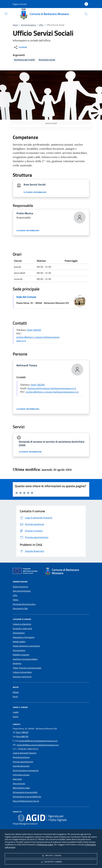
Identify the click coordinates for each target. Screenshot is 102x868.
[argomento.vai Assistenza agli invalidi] (24, 60)
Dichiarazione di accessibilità (25, 792)
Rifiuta (51, 856)
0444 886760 (22, 736)
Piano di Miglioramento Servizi (26, 801)
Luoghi (16, 712)
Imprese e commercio (22, 677)
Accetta (51, 862)
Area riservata (19, 784)
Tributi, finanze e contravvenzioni (27, 668)
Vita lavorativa (19, 650)
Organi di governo (20, 587)
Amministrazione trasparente (26, 770)
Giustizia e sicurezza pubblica (25, 659)
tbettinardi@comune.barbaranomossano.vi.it (52, 388)
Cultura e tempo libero (22, 672)
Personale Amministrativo (24, 604)
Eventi (16, 717)
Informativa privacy (21, 775)
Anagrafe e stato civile (22, 629)
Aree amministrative (22, 591)
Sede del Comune (26, 297)
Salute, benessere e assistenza (26, 646)
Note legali (17, 779)
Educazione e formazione (24, 637)
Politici (16, 600)
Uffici (41, 25)
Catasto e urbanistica (22, 624)
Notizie (16, 692)
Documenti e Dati (20, 608)
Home (15, 25)
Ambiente (17, 663)
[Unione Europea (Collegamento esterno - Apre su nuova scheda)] (26, 571)
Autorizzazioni (19, 633)
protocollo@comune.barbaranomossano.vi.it (38, 741)
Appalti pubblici (19, 642)
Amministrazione (28, 25)
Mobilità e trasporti (21, 655)
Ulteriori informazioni (35, 192)
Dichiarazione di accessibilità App (27, 797)
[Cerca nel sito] (86, 14)
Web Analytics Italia (21, 788)
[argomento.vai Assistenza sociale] (47, 60)
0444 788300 (34, 330)
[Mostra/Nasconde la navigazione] (6, 14)
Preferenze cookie (45, 844)
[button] (20, 4)
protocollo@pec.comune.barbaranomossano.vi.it (52, 392)
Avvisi (15, 697)
